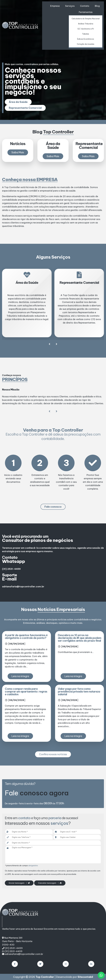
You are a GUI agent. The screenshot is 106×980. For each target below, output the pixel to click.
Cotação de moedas (86, 44)
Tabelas (86, 34)
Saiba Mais (18, 152)
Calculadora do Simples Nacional (86, 19)
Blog (97, 6)
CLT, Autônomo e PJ (86, 29)
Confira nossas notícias (53, 754)
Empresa (55, 6)
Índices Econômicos (86, 39)
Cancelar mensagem (50, 883)
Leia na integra (20, 676)
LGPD (9, 874)
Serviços (70, 6)
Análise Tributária (86, 24)
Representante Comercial (25, 108)
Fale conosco (53, 507)
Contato (85, 6)
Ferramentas (86, 12)
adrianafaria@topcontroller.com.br (23, 587)
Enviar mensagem (19, 883)
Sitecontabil (85, 977)
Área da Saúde (18, 102)
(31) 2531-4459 (11, 569)
